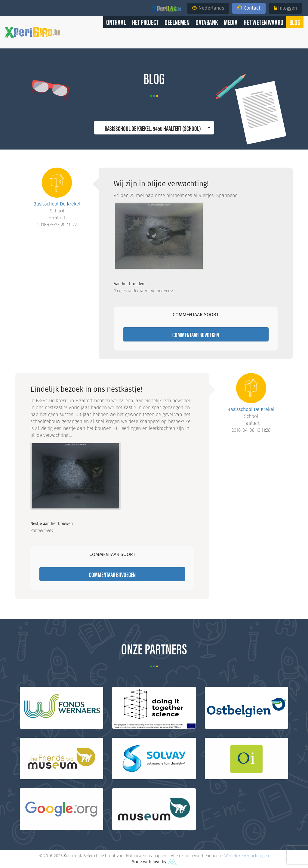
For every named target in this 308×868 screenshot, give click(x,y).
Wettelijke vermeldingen (247, 856)
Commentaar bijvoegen (196, 334)
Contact (249, 8)
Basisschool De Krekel (57, 204)
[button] (295, 22)
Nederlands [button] (208, 8)
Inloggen (285, 8)
